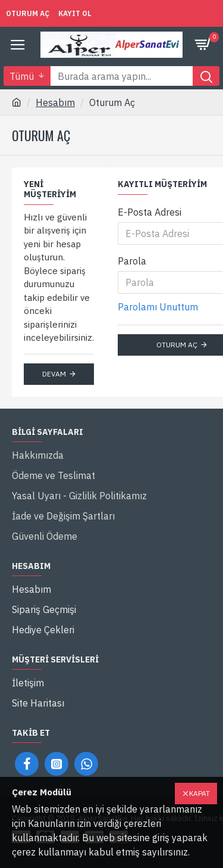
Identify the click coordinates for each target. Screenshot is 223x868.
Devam (54, 374)
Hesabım (55, 102)
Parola (132, 261)
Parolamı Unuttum (158, 307)
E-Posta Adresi (150, 212)
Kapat (200, 793)
